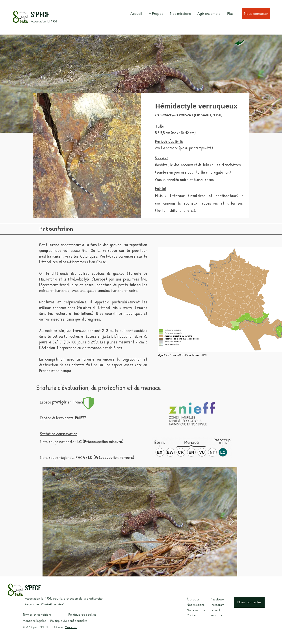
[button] (156, 14)
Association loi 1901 (44, 21)
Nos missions (196, 605)
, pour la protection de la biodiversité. (77, 598)
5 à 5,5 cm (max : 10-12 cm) (175, 133)
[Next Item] (232, 522)
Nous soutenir (196, 610)
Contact (192, 615)
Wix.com (71, 627)
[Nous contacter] (256, 14)
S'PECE (40, 14)
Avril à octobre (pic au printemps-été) (184, 148)
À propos (193, 599)
